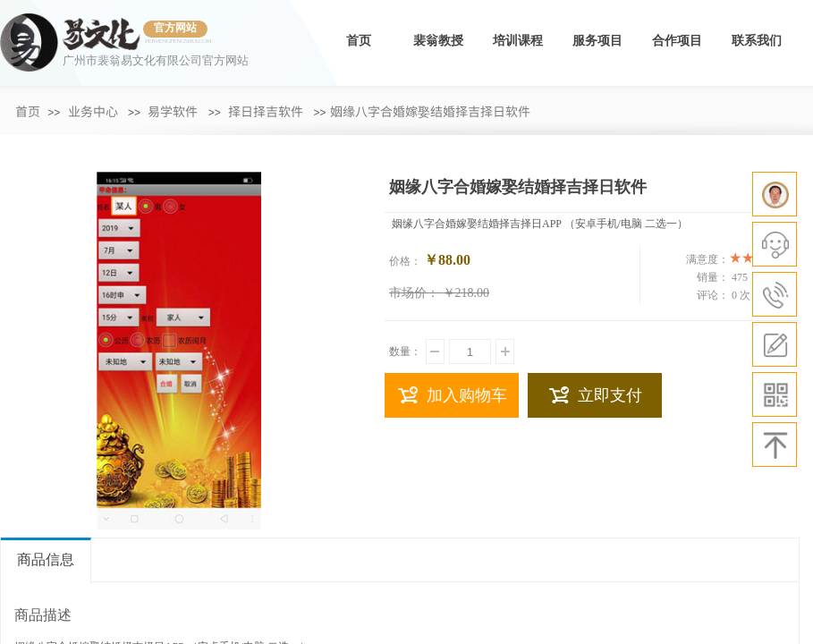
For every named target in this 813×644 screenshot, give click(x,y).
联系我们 (757, 41)
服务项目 (597, 41)
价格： (405, 261)
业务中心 (93, 111)
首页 (359, 41)
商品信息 (46, 559)
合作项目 (677, 41)
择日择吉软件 (266, 111)
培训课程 (518, 41)
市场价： (414, 293)
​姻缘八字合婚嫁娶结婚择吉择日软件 (430, 111)
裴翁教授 (438, 41)
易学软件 (173, 111)
